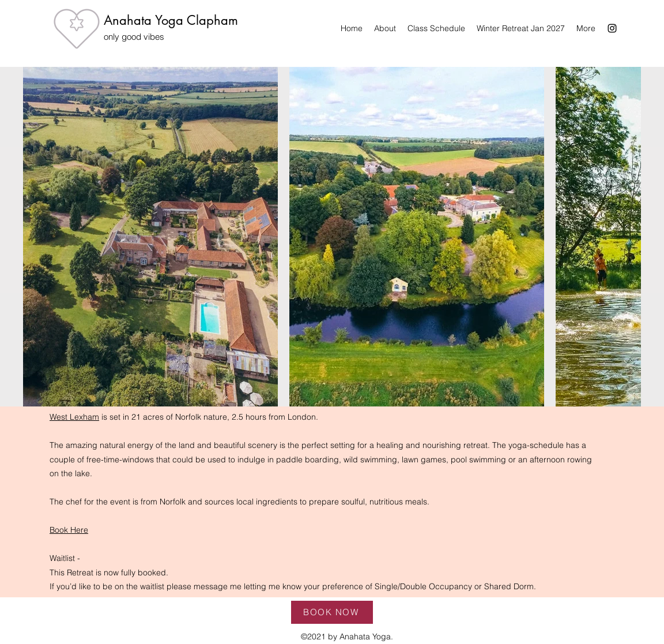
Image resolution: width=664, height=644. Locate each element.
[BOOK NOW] (332, 612)
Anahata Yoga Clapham (171, 20)
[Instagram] (612, 28)
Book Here (69, 530)
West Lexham (74, 417)
